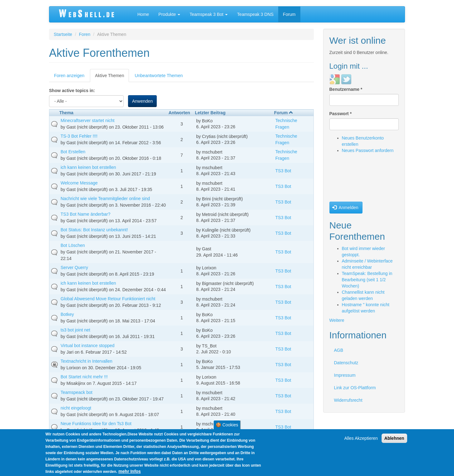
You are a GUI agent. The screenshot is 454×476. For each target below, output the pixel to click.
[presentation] (355, 179)
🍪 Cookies (227, 425)
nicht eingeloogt (76, 408)
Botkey (67, 314)
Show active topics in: (72, 91)
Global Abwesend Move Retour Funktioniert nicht (108, 299)
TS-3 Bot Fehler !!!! (79, 136)
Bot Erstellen (73, 152)
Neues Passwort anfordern (368, 150)
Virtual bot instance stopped (88, 346)
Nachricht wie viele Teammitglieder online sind (105, 199)
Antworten (179, 113)
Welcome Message (79, 183)
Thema (66, 113)
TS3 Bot (283, 171)
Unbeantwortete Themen (159, 76)
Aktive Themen (112, 77)
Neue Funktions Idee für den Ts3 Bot (96, 424)
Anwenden (142, 101)
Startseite (63, 34)
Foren (85, 34)
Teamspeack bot (76, 392)
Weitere (337, 320)
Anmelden (345, 208)
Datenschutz (346, 363)
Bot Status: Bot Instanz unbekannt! (94, 230)
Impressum (345, 375)
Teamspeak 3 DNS (255, 14)
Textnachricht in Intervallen (86, 361)
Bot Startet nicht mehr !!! (84, 377)
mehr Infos (130, 471)
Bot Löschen (73, 245)
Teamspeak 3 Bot (209, 14)
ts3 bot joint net (75, 330)
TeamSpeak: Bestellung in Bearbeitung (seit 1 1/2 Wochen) (367, 280)
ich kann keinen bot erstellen (88, 167)
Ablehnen (394, 438)
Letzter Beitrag (210, 113)
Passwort (341, 114)
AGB (339, 350)
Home (143, 14)
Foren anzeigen (69, 76)
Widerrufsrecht (348, 400)
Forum (289, 14)
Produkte (169, 14)
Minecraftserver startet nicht (88, 120)
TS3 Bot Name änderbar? (86, 214)
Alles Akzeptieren (361, 438)
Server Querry (74, 267)
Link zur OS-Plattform (355, 388)
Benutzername (346, 89)
